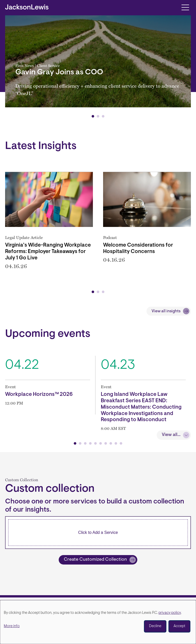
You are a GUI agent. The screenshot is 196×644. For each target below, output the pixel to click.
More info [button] (12, 626)
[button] (93, 116)
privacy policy (170, 613)
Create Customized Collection (95, 560)
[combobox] (98, 533)
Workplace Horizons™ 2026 (39, 395)
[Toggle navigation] (185, 7)
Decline (155, 626)
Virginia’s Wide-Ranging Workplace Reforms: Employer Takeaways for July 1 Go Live (48, 252)
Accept (179, 626)
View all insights (166, 311)
